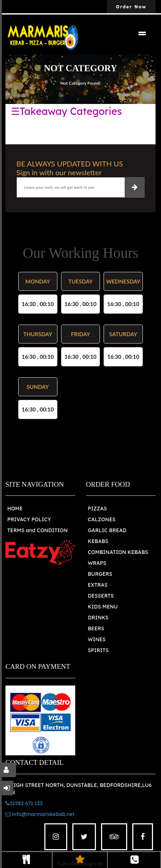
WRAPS (97, 563)
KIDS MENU (103, 607)
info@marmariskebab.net (40, 814)
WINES (97, 639)
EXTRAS (98, 585)
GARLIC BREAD (107, 530)
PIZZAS (98, 509)
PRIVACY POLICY (29, 519)
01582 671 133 (24, 803)
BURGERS (100, 574)
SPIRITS (98, 650)
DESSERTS (101, 596)
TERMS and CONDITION (37, 530)
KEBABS (98, 541)
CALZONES (102, 519)
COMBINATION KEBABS (118, 552)
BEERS (96, 628)
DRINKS (98, 618)
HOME (15, 509)
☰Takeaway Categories (66, 111)
